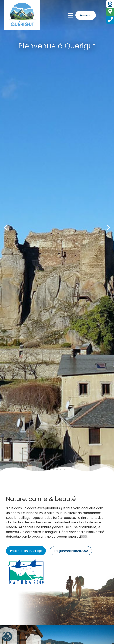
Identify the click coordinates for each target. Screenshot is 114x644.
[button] (6, 228)
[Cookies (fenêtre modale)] (7, 637)
